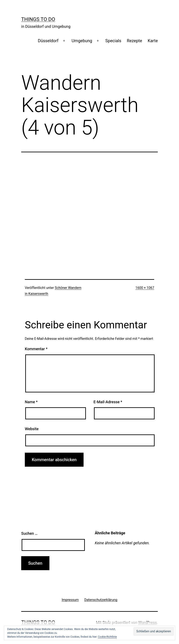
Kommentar (36, 349)
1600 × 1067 (145, 288)
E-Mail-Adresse (108, 402)
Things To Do (38, 19)
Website (32, 429)
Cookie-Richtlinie (107, 637)
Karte (153, 41)
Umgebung (82, 41)
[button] (154, 631)
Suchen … (29, 533)
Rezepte (134, 41)
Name (31, 402)
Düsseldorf (48, 41)
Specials (113, 41)
